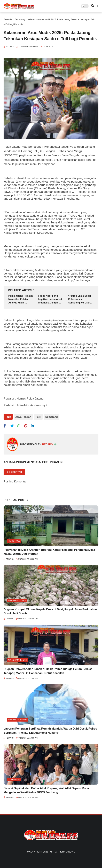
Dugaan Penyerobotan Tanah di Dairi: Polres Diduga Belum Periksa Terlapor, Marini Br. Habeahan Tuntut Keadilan (48, 671)
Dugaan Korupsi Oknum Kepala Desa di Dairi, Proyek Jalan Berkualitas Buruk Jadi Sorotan (50, 611)
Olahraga (14, 779)
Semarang (20, 19)
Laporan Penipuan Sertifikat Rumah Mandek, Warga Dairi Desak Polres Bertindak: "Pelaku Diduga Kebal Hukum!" (50, 731)
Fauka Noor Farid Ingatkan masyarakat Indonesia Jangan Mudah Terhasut (50, 299)
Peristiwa (14, 541)
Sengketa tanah (18, 660)
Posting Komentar (15, 482)
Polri (38, 417)
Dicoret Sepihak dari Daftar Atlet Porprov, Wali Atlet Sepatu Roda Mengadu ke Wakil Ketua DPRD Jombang (46, 790)
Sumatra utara (17, 600)
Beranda (8, 19)
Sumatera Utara (18, 720)
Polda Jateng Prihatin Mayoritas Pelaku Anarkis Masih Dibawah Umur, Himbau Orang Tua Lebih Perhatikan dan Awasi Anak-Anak (21, 299)
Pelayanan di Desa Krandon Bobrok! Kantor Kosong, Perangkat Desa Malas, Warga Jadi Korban (49, 552)
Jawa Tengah (23, 417)
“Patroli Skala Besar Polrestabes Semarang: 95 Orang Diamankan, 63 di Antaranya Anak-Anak (81, 299)
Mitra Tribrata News (62, 852)
